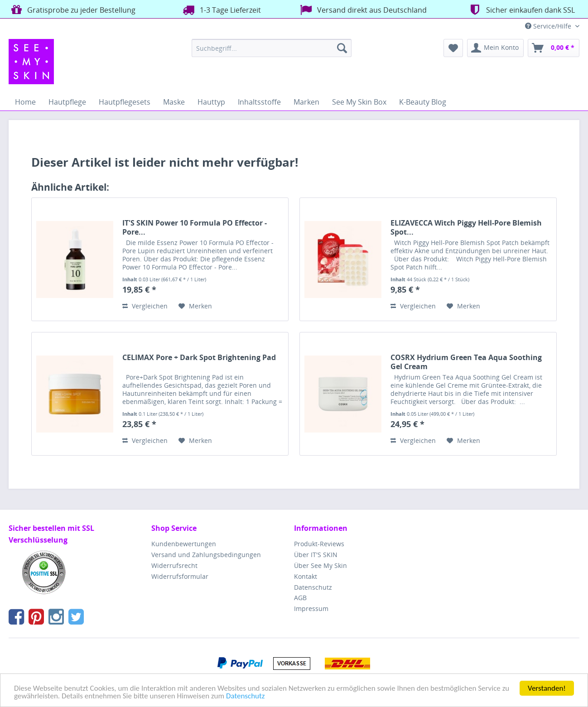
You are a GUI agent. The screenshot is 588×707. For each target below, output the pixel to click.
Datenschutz (245, 696)
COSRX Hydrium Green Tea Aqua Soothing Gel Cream (466, 362)
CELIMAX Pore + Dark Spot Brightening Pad (199, 358)
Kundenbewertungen (184, 544)
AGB (300, 598)
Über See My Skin (321, 565)
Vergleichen (145, 306)
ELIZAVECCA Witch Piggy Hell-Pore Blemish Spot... (466, 227)
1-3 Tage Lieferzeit (221, 10)
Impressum (311, 608)
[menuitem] (272, 48)
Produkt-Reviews (319, 544)
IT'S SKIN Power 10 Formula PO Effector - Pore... (195, 227)
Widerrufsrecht (174, 565)
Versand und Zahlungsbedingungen (206, 555)
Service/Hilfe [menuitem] (549, 26)
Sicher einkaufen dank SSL (521, 10)
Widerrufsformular (180, 576)
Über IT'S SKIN (316, 555)
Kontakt (306, 576)
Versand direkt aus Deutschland (362, 10)
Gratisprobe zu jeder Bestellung (72, 10)
